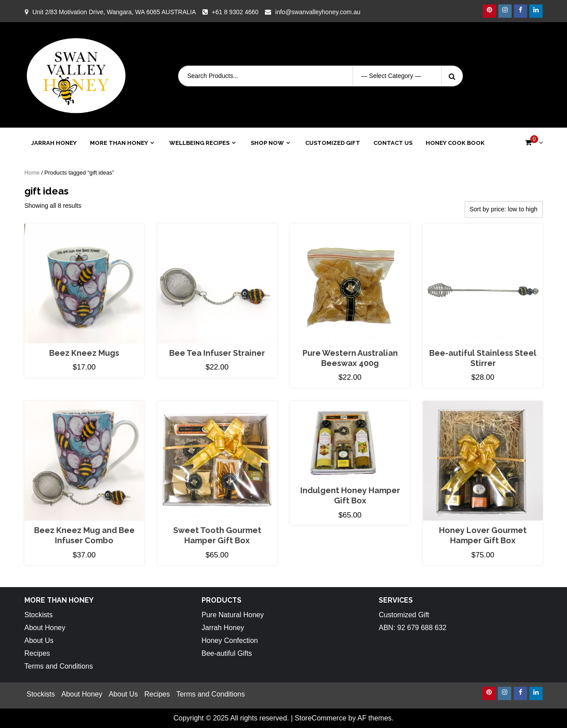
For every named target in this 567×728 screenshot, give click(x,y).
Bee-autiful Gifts (227, 653)
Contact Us (393, 143)
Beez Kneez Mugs (84, 353)
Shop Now (267, 143)
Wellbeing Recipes (199, 143)
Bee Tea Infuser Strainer (217, 353)
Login (528, 76)
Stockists (39, 615)
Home (32, 173)
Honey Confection (230, 640)
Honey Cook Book (455, 143)
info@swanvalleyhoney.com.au (318, 12)
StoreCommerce (320, 718)
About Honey (45, 628)
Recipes (37, 653)
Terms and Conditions (59, 666)
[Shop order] (504, 209)
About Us (39, 640)
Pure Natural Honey (233, 615)
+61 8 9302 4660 (235, 12)
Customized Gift (333, 143)
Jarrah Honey (54, 143)
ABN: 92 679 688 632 (413, 628)
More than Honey (119, 143)
